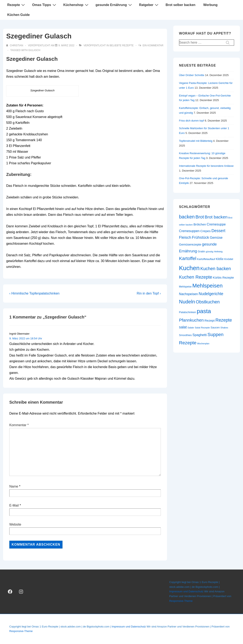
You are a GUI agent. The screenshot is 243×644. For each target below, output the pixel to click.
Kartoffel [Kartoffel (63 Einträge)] (188, 258)
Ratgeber (149, 5)
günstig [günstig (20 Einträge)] (209, 252)
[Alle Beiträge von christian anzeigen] (15, 45)
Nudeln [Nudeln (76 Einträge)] (187, 302)
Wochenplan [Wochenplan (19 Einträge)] (203, 343)
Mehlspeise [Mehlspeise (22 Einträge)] (185, 287)
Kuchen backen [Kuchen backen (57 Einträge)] (216, 269)
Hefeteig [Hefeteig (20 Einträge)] (218, 252)
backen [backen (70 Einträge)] (187, 217)
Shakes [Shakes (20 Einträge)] (224, 328)
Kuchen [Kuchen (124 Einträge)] (189, 268)
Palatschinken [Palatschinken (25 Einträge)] (188, 312)
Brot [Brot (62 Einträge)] (200, 217)
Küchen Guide (18, 15)
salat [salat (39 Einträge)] (183, 327)
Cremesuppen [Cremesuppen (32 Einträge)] (189, 231)
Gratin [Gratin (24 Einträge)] (201, 251)
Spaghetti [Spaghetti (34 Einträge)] (200, 335)
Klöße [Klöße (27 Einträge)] (220, 259)
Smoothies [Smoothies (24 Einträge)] (185, 335)
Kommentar (19, 425)
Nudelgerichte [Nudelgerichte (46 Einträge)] (211, 294)
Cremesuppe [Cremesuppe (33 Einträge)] (216, 224)
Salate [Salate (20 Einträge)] (191, 328)
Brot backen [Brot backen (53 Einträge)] (216, 217)
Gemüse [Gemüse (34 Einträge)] (216, 237)
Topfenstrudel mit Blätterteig (196, 141)
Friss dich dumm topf (192, 121)
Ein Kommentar (153, 45)
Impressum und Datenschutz (186, 591)
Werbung (210, 5)
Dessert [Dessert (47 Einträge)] (218, 231)
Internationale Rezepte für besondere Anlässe (206, 166)
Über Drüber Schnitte (192, 75)
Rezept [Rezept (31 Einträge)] (210, 320)
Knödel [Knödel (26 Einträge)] (229, 259)
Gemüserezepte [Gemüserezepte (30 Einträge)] (190, 244)
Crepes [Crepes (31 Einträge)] (206, 231)
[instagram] (21, 592)
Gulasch (34, 50)
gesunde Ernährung (114, 5)
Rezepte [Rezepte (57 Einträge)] (224, 320)
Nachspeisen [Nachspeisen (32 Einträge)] (188, 294)
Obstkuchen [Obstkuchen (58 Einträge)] (208, 302)
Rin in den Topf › (149, 293)
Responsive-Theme (181, 601)
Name (14, 486)
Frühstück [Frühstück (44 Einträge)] (200, 237)
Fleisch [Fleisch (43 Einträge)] (185, 237)
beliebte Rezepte (122, 45)
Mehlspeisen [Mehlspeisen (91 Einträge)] (207, 286)
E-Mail (14, 505)
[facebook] (10, 592)
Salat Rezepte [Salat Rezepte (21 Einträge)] (202, 327)
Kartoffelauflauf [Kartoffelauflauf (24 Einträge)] (206, 259)
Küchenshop (76, 5)
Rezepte (17, 5)
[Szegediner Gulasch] (66, 45)
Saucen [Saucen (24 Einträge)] (215, 327)
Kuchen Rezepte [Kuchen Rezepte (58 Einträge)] (196, 277)
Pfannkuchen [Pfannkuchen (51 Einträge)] (191, 320)
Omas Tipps (45, 5)
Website (15, 524)
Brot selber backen (180, 5)
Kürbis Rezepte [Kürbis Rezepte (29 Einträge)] (223, 278)
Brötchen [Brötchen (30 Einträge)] (200, 224)
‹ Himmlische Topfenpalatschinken (34, 293)
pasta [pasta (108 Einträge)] (204, 311)
